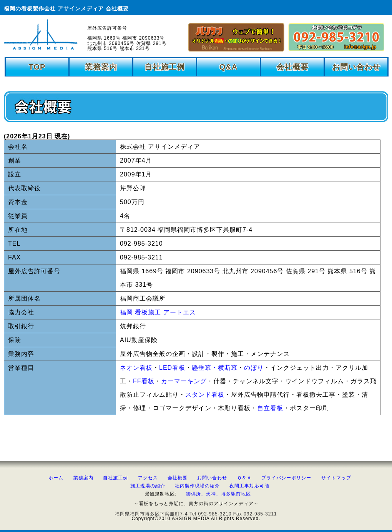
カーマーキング (184, 381)
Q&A (228, 67)
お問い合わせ (356, 67)
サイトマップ (336, 478)
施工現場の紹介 (148, 486)
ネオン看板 (136, 368)
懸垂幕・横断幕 (215, 368)
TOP (37, 67)
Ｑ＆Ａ (244, 478)
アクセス (148, 478)
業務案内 (101, 67)
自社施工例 (165, 67)
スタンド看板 (205, 395)
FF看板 (144, 381)
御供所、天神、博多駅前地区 (218, 494)
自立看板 (270, 408)
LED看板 (172, 368)
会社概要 (292, 67)
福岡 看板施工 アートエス (158, 312)
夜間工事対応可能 (249, 486)
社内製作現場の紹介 (197, 486)
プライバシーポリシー (286, 478)
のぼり (254, 368)
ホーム (56, 478)
